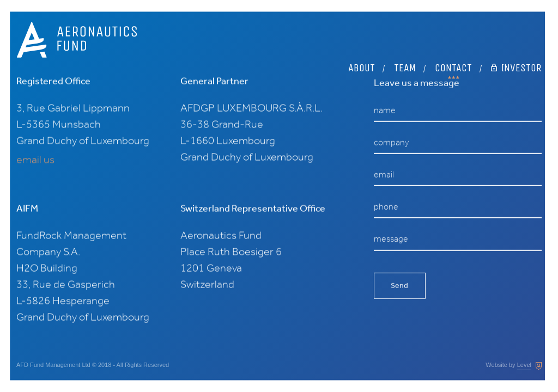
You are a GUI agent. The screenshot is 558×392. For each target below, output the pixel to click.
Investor (516, 30)
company (391, 144)
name (385, 112)
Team (405, 30)
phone (386, 208)
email (384, 176)
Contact (453, 30)
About (362, 30)
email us (35, 160)
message (391, 240)
